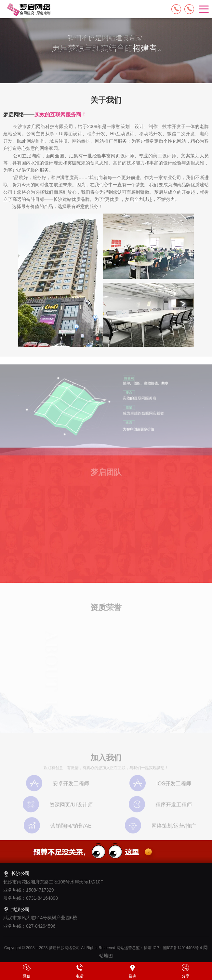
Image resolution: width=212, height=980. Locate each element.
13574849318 (189, 9)
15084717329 (176, 9)
